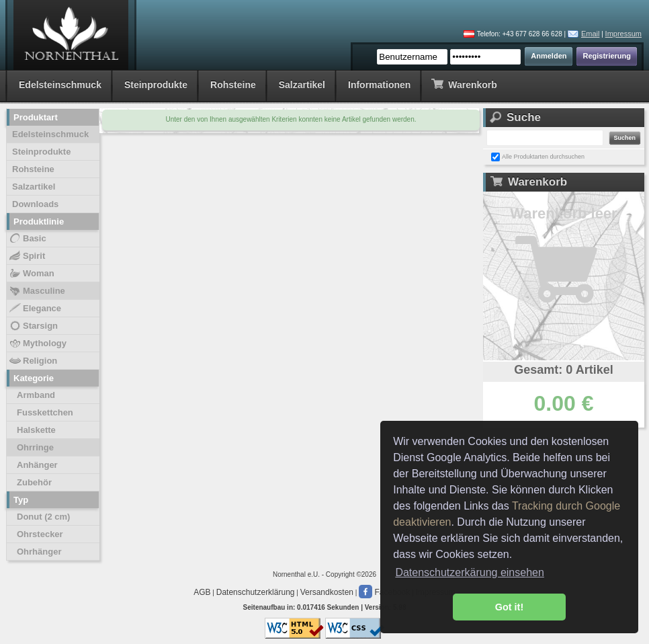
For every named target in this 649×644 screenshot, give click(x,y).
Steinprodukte (156, 85)
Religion (33, 361)
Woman (31, 274)
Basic (27, 239)
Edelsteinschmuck (60, 85)
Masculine (37, 291)
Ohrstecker (40, 534)
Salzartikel (302, 85)
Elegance (35, 309)
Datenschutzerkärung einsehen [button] (469, 572)
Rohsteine (233, 85)
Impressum (623, 34)
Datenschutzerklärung (256, 592)
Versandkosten (327, 592)
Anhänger (37, 465)
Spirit (27, 256)
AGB (202, 592)
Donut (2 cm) (43, 517)
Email (591, 34)
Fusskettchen (45, 412)
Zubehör (34, 482)
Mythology (37, 344)
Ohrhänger (39, 552)
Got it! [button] (509, 607)
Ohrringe (35, 447)
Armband (36, 395)
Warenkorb (464, 84)
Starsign (33, 326)
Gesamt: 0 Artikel (563, 370)
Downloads (35, 204)
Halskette (36, 430)
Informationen (379, 85)
